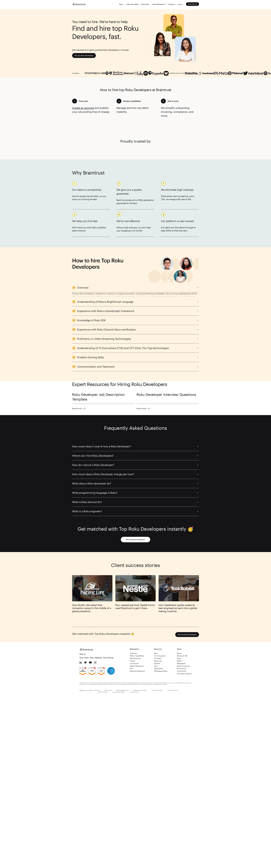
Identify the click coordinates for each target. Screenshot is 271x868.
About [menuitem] (179, 653)
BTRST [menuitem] (179, 661)
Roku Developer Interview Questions (166, 394)
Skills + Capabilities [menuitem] (137, 656)
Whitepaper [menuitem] (181, 663)
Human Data (145, 4)
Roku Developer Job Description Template (98, 397)
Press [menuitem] (179, 658)
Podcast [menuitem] (157, 663)
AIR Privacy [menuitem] (108, 690)
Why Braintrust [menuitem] (135, 658)
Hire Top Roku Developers (84, 55)
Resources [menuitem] (158, 661)
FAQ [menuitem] (131, 668)
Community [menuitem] (134, 663)
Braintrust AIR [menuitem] (182, 656)
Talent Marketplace (158, 4)
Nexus (121, 4)
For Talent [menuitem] (158, 658)
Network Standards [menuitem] (119, 692)
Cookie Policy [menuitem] (134, 692)
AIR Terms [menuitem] (97, 690)
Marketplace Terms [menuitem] (123, 690)
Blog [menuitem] (156, 653)
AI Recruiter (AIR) (132, 4)
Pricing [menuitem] (132, 661)
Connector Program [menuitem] (184, 674)
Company (171, 4)
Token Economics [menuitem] (183, 666)
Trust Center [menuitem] (182, 671)
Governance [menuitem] (181, 668)
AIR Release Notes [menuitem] (161, 671)
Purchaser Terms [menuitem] (173, 690)
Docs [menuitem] (156, 666)
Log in (180, 4)
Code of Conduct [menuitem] (157, 690)
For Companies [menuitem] (160, 656)
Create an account (83, 108)
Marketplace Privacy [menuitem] (140, 690)
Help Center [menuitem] (159, 668)
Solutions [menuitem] (133, 653)
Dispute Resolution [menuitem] (137, 666)
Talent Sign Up (192, 4)
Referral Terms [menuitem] (103, 692)
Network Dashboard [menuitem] (137, 671)
